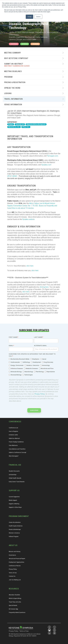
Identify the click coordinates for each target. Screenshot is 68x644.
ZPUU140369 (12, 176)
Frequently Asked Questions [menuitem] (17, 612)
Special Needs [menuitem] (13, 605)
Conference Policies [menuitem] (15, 566)
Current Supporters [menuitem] (14, 497)
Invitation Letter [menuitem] (13, 435)
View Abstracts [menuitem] (13, 445)
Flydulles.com (46, 165)
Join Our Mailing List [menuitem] (15, 580)
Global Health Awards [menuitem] (15, 478)
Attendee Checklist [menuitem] (14, 595)
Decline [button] (38, 17)
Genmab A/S (20, 124)
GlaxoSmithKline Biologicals (36, 124)
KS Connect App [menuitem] (13, 609)
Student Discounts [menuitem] (14, 471)
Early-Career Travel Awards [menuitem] (17, 482)
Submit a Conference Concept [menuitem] (17, 452)
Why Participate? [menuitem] (14, 456)
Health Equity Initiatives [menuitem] (16, 526)
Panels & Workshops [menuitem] (15, 529)
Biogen (11, 124)
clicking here (44, 287)
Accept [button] (29, 17)
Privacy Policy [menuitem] (13, 569)
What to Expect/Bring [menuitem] (15, 598)
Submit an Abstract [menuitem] (14, 438)
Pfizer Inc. (26, 127)
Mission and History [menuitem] (15, 552)
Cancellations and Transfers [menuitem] (17, 449)
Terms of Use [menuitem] (13, 573)
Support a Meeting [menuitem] (14, 504)
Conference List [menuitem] (13, 428)
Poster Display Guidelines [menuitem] (16, 442)
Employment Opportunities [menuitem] (17, 562)
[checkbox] (34, 367)
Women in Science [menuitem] (14, 533)
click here (30, 266)
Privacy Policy (39, 394)
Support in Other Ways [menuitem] (15, 507)
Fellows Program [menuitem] (14, 537)
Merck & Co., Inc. (14, 127)
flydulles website (28, 219)
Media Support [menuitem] (13, 500)
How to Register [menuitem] (13, 431)
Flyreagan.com (52, 156)
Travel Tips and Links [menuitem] (15, 602)
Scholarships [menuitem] (13, 475)
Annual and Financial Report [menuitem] (17, 559)
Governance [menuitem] (12, 555)
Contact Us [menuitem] (12, 576)
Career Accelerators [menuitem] (15, 522)
